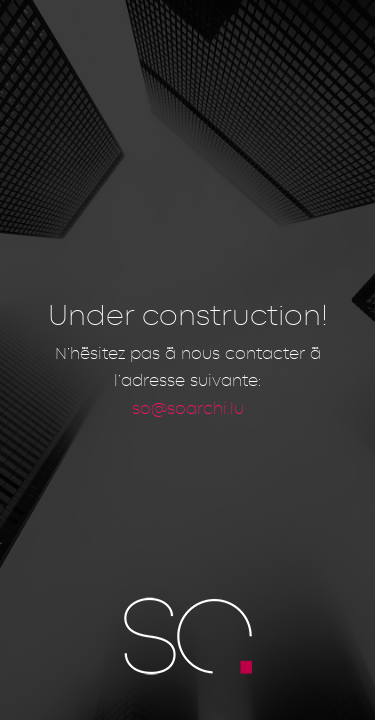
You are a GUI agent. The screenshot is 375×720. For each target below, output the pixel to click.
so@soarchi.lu (188, 407)
